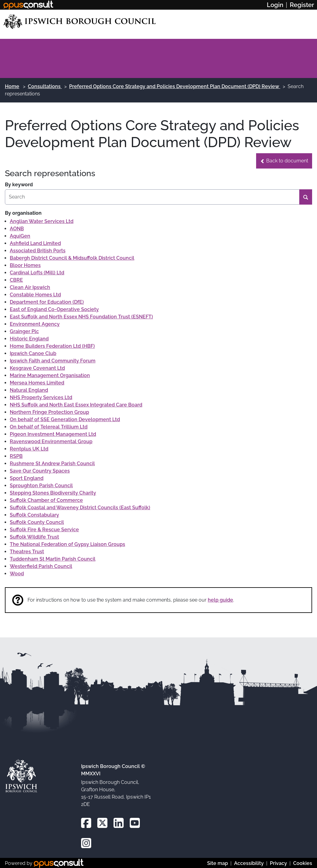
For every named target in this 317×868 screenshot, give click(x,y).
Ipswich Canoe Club (33, 353)
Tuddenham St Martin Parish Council (53, 559)
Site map (218, 863)
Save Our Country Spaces (40, 471)
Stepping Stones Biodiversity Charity (53, 493)
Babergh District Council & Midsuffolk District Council (72, 258)
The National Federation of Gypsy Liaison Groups (67, 544)
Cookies (303, 863)
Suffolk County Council (37, 522)
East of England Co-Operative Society (54, 309)
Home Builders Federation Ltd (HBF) (52, 346)
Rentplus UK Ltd (29, 449)
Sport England (27, 478)
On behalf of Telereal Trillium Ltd (49, 427)
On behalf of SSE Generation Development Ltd (65, 419)
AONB (17, 229)
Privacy (278, 863)
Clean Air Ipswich (30, 287)
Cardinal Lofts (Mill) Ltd (37, 273)
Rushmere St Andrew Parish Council (52, 464)
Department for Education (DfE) (47, 302)
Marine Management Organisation (50, 375)
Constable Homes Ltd (35, 295)
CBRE (16, 280)
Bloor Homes (25, 265)
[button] (284, 161)
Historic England (29, 339)
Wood (17, 574)
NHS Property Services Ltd (41, 397)
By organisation (23, 213)
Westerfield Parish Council (41, 566)
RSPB (16, 456)
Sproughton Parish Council (41, 486)
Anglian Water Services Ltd (42, 221)
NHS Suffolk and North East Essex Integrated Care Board (76, 405)
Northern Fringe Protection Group (49, 412)
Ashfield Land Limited (35, 243)
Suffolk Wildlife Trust (34, 537)
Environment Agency (35, 324)
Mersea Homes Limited (37, 383)
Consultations (45, 86)
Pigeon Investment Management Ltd (53, 434)
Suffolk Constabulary (34, 515)
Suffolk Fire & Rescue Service (44, 530)
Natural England (29, 390)
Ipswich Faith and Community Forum (53, 361)
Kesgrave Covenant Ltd (37, 368)
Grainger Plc (24, 331)
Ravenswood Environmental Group (51, 441)
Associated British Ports (38, 251)
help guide (220, 600)
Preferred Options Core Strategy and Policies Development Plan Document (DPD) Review (175, 86)
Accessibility (249, 863)
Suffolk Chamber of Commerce (46, 500)
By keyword (19, 185)
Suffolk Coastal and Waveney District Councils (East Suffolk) (80, 508)
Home (12, 86)
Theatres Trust (27, 552)
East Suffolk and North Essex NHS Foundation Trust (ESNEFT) (81, 317)
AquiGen (20, 236)
